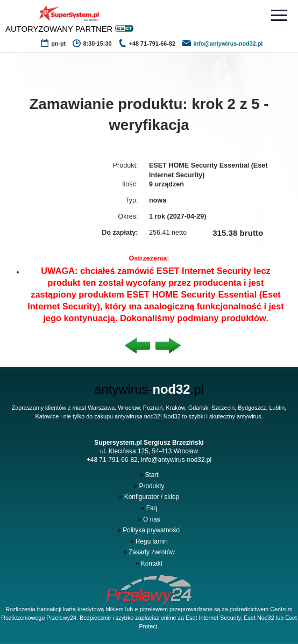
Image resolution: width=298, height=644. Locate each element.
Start (149, 475)
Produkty (149, 486)
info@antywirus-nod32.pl (176, 460)
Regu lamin (149, 541)
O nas (149, 519)
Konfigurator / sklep (149, 497)
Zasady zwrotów (149, 552)
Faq (149, 508)
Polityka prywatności (149, 530)
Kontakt (149, 563)
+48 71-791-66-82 (112, 460)
